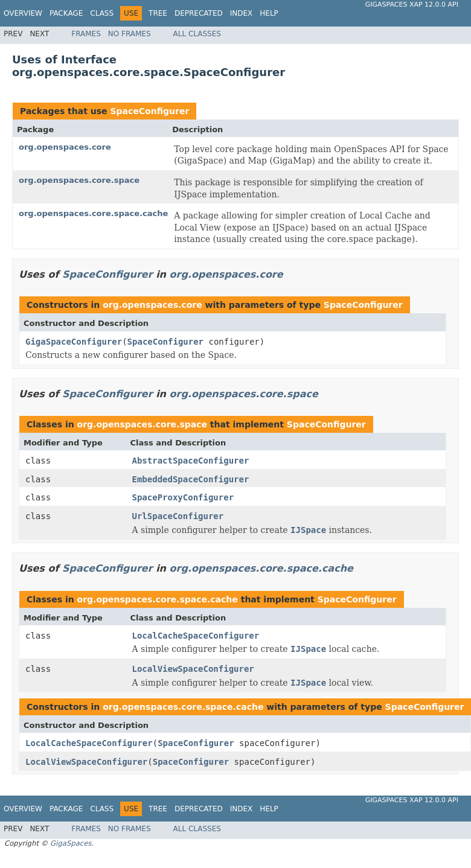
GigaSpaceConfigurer (74, 342)
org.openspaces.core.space (79, 180)
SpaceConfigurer (149, 111)
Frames (86, 34)
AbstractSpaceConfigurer (191, 461)
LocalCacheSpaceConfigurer (196, 636)
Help (269, 13)
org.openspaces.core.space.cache (93, 213)
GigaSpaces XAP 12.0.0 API (412, 5)
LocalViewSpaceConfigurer (193, 669)
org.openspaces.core (65, 147)
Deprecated (199, 13)
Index (242, 13)
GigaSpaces (71, 843)
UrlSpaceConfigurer (178, 516)
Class (102, 13)
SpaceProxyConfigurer (183, 497)
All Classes (197, 34)
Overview (23, 13)
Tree (158, 13)
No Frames (130, 34)
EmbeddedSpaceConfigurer (191, 479)
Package (66, 13)
